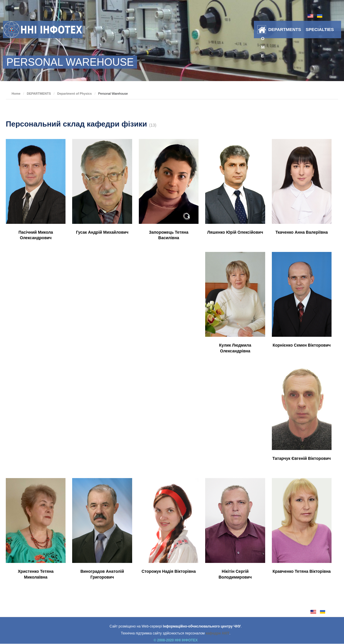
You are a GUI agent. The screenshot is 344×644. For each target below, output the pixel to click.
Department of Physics (74, 94)
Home (263, 31)
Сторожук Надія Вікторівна (169, 571)
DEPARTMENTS (285, 29)
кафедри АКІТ (218, 633)
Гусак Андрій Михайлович (102, 232)
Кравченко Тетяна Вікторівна (302, 571)
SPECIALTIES (320, 29)
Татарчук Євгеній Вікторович (302, 458)
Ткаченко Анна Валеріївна (302, 232)
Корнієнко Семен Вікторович (302, 345)
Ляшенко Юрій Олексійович (235, 232)
